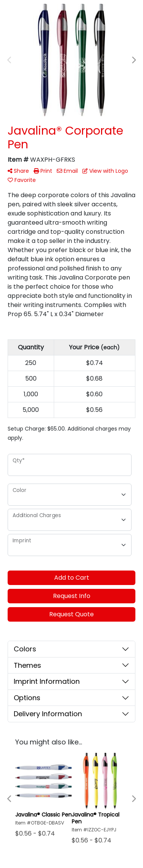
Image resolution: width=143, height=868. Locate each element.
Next (133, 60)
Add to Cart (72, 578)
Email (67, 171)
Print (43, 171)
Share (18, 171)
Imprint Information (47, 681)
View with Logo (105, 171)
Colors (25, 649)
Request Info (72, 596)
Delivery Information (48, 714)
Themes (27, 665)
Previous (10, 60)
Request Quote (71, 614)
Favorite (22, 180)
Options (27, 698)
